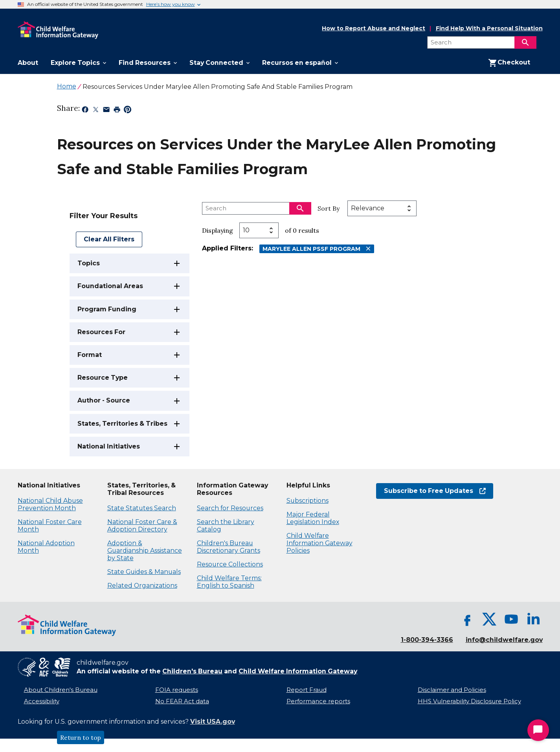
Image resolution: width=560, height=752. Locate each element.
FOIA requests (177, 690)
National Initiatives (109, 446)
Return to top (81, 737)
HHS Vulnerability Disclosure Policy (469, 701)
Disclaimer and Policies (452, 690)
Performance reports (318, 701)
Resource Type (103, 378)
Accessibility (42, 701)
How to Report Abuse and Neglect (374, 29)
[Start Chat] (538, 730)
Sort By (329, 208)
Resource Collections (230, 564)
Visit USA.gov (213, 722)
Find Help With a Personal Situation (489, 28)
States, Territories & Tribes (122, 424)
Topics (89, 263)
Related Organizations (142, 586)
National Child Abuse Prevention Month (50, 504)
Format (90, 355)
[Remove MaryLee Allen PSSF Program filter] (368, 249)
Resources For (101, 332)
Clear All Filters (109, 239)
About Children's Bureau (61, 690)
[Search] (525, 42)
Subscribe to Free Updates (435, 491)
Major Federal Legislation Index (313, 518)
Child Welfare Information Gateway (298, 671)
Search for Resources (230, 508)
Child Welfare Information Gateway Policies (319, 543)
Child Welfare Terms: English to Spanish (229, 582)
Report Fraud (307, 690)
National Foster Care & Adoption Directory (142, 526)
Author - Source (104, 400)
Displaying (218, 230)
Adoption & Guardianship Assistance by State (145, 551)
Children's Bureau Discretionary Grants (229, 547)
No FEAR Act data (182, 701)
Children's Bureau (192, 671)
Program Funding (107, 309)
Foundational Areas (110, 286)
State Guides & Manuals (144, 572)
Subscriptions (308, 501)
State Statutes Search (142, 508)
